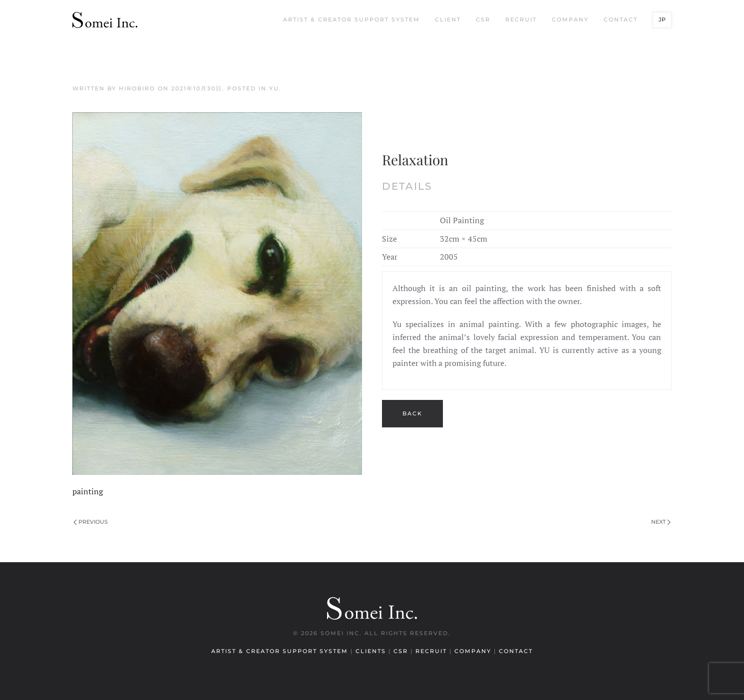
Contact (621, 19)
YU (274, 88)
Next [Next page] (661, 522)
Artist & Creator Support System (352, 19)
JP (662, 19)
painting (88, 491)
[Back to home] (105, 20)
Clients (372, 651)
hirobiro (137, 88)
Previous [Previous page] (91, 522)
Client (448, 19)
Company (570, 19)
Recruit (521, 19)
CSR (483, 19)
